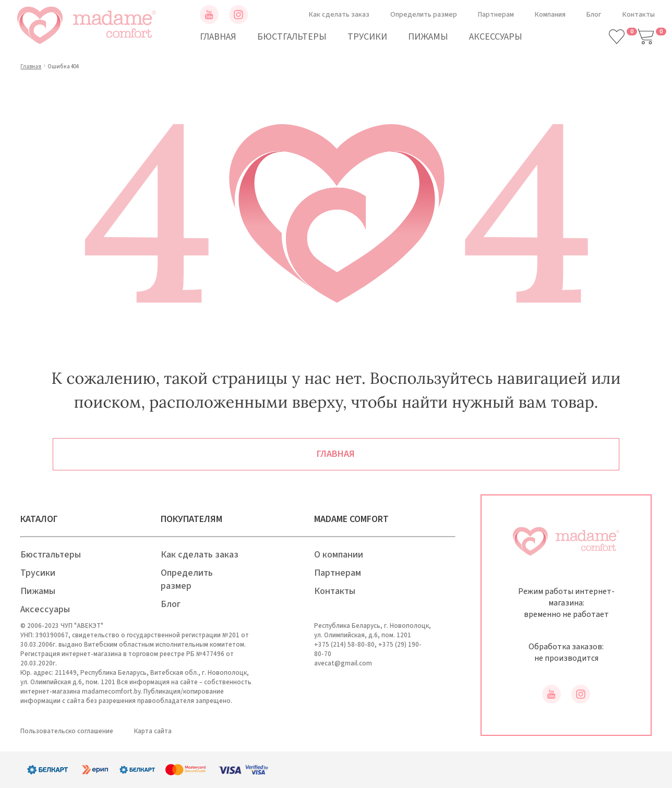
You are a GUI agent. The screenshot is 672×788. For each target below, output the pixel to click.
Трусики (367, 37)
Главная (218, 37)
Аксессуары (496, 37)
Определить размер (424, 15)
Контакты (639, 15)
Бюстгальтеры (292, 37)
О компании (339, 555)
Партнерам (496, 15)
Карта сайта (153, 731)
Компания (550, 15)
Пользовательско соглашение (67, 731)
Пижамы (428, 37)
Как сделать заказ (339, 15)
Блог (594, 15)
